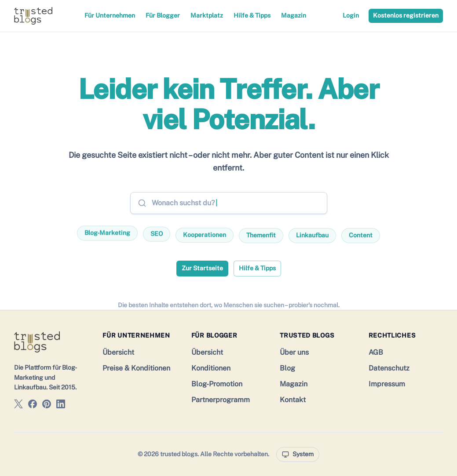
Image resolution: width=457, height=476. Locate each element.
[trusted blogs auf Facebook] (33, 405)
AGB (376, 352)
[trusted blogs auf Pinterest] (47, 405)
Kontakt (293, 400)
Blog (287, 368)
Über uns (294, 352)
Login (351, 15)
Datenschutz (389, 368)
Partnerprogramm (221, 400)
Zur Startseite (202, 268)
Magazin (294, 15)
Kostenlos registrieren (406, 15)
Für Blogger (163, 15)
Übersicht (118, 352)
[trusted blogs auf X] (18, 405)
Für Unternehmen (110, 15)
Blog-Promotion (217, 384)
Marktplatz (207, 15)
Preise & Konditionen (136, 368)
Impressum (387, 384)
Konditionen (211, 368)
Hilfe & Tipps (252, 15)
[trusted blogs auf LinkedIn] (61, 405)
